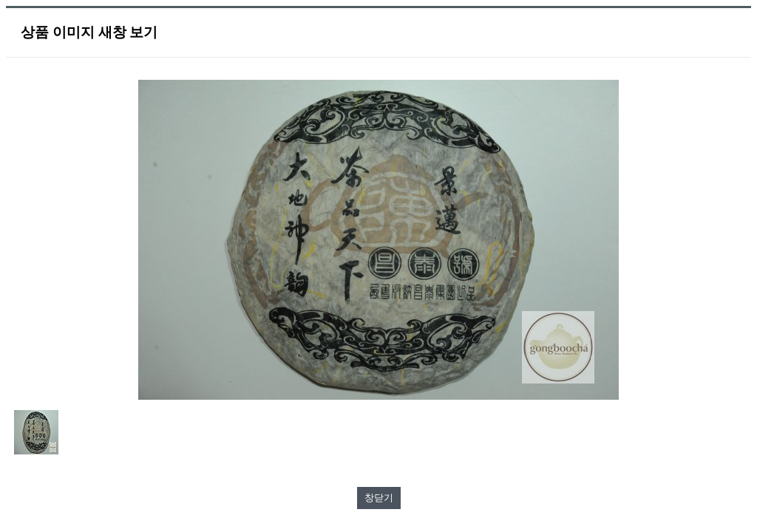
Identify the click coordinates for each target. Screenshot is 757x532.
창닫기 (379, 498)
